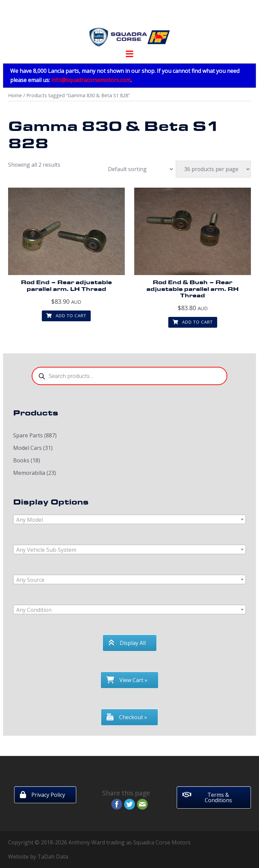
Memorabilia (29, 473)
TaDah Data (53, 857)
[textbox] (129, 520)
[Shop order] (137, 169)
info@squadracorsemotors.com (91, 80)
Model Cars (27, 448)
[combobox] (129, 519)
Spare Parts (28, 435)
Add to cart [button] (66, 316)
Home (15, 95)
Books (21, 460)
